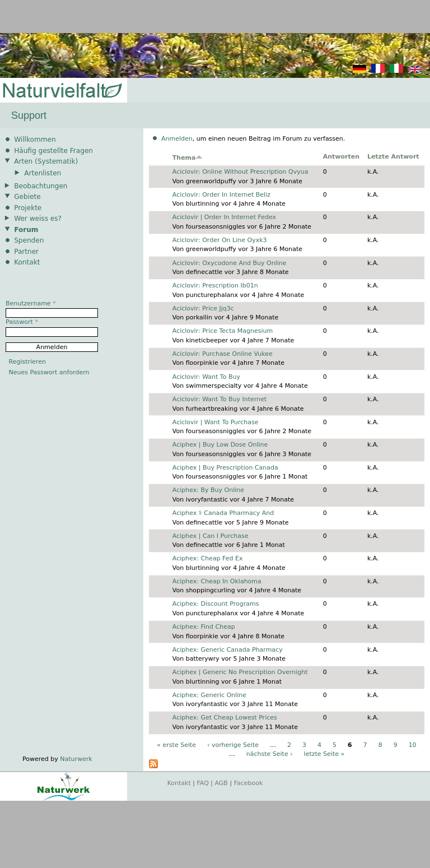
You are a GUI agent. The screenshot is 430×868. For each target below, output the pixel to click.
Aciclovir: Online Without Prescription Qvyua (240, 172)
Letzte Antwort (393, 157)
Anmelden (177, 139)
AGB (221, 783)
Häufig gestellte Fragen (53, 151)
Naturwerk (76, 759)
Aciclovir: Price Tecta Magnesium (223, 331)
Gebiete (27, 197)
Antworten (341, 157)
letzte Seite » (324, 754)
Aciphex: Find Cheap (204, 627)
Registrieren (27, 362)
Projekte (28, 208)
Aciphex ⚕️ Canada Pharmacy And (223, 513)
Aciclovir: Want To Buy (206, 377)
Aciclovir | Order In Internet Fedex (224, 217)
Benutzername (31, 303)
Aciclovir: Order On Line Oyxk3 (220, 240)
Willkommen (35, 140)
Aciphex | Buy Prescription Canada (225, 468)
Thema (188, 158)
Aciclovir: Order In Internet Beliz (221, 195)
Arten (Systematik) (46, 161)
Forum (26, 230)
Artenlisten (43, 173)
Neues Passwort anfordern (49, 372)
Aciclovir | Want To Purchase (216, 422)
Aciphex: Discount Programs (216, 604)
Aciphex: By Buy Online (208, 490)
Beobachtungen (41, 186)
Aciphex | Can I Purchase (211, 536)
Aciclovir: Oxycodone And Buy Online (230, 263)
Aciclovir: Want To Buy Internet (219, 399)
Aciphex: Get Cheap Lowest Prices (225, 718)
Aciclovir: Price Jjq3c (203, 308)
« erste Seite (176, 745)
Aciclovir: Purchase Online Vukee (223, 354)
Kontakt (27, 262)
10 (413, 745)
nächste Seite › (270, 754)
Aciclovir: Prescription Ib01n (215, 286)
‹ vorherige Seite (233, 745)
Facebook (249, 783)
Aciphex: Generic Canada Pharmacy (228, 650)
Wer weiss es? (38, 219)
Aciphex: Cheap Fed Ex (208, 558)
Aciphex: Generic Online (209, 695)
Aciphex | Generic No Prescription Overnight (240, 672)
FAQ (203, 783)
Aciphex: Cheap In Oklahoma (217, 581)
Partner (26, 252)
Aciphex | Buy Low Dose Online (220, 445)
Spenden (29, 240)
